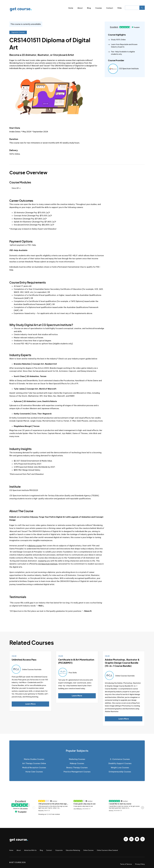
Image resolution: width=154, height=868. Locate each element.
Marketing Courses (77, 759)
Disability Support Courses (120, 763)
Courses (99, 8)
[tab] (77, 751)
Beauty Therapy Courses (77, 768)
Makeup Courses (77, 763)
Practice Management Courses (77, 772)
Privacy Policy (140, 864)
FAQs (120, 8)
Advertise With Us (30, 850)
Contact (110, 8)
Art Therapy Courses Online (34, 763)
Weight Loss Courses (120, 768)
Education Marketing (73, 850)
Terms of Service (126, 864)
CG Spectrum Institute (48, 564)
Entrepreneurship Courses (120, 772)
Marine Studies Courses (34, 759)
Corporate (59, 850)
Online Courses (88, 850)
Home (71, 8)
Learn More (30, 704)
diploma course (35, 546)
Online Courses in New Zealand (107, 850)
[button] (16, 188)
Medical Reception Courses (34, 768)
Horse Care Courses (34, 772)
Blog (89, 8)
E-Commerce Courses (120, 759)
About (80, 8)
